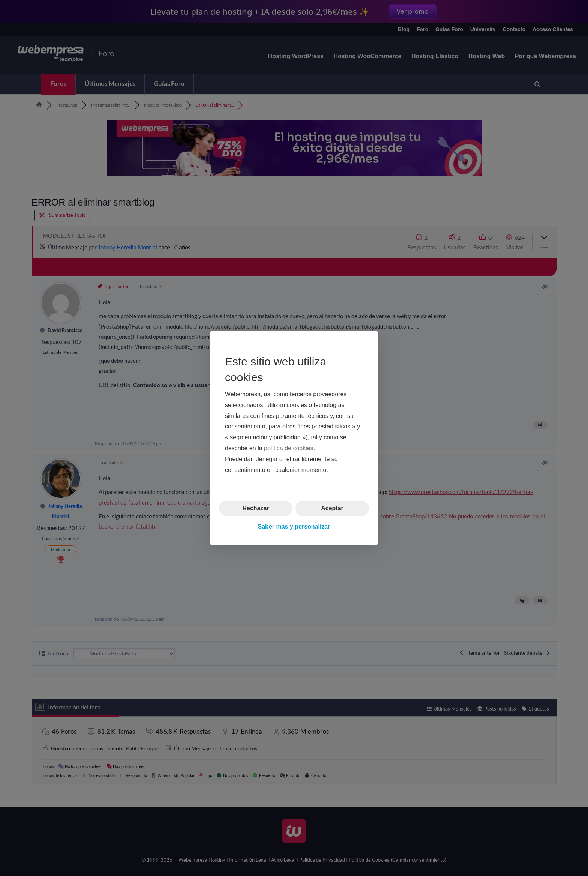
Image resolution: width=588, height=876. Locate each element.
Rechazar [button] (256, 508)
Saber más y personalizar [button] (294, 527)
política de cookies (289, 448)
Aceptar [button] (332, 508)
